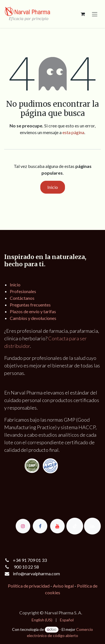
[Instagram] (23, 526)
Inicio (53, 187)
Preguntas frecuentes (30, 305)
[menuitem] (42, 620)
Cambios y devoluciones (33, 318)
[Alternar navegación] (95, 14)
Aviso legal (63, 586)
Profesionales (23, 291)
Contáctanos (22, 298)
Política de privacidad (29, 586)
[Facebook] (40, 526)
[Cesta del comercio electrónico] (83, 14)
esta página (73, 132)
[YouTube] (57, 526)
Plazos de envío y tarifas (33, 311)
